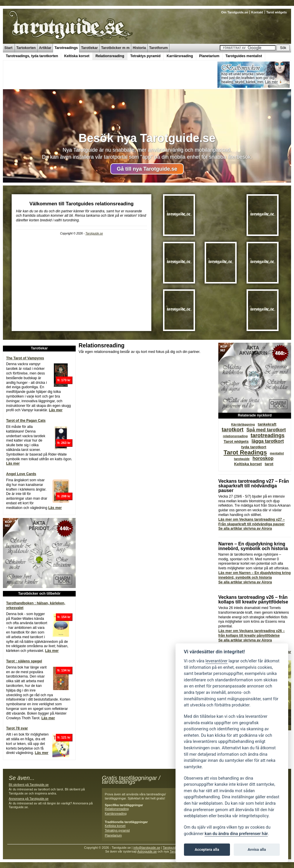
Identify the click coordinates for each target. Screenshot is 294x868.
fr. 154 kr (64, 617)
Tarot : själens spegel (24, 661)
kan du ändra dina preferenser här (236, 834)
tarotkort (232, 429)
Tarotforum (158, 48)
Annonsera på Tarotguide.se (29, 799)
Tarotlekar (89, 48)
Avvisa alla (257, 849)
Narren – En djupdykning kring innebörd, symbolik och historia (253, 546)
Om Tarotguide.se (235, 12)
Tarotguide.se (94, 233)
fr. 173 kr (64, 380)
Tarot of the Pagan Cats (26, 421)
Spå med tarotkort (266, 430)
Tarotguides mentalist (244, 56)
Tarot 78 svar (17, 728)
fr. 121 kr (64, 737)
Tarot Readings (245, 452)
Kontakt (257, 12)
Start (8, 48)
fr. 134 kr (64, 670)
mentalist (277, 453)
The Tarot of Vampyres (25, 358)
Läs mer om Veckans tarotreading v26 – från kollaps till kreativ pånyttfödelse (252, 633)
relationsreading (235, 436)
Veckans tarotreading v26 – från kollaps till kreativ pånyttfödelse (253, 600)
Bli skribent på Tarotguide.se (29, 785)
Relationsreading (110, 56)
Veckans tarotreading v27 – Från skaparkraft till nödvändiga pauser (254, 486)
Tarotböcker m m (115, 48)
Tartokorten (26, 48)
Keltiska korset (77, 56)
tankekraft (267, 424)
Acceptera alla (207, 849)
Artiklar (45, 48)
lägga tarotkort (268, 441)
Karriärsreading (180, 56)
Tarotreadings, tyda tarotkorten (32, 56)
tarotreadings (268, 435)
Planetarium (209, 56)
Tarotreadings (66, 48)
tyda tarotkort (254, 447)
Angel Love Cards (21, 474)
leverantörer (217, 661)
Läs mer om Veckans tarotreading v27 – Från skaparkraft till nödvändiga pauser (252, 522)
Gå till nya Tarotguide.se (147, 169)
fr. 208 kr (64, 496)
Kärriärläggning (243, 424)
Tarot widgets (277, 12)
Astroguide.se (147, 851)
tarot (269, 464)
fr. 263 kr (64, 443)
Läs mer (56, 410)
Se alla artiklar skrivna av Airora (245, 528)
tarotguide (242, 459)
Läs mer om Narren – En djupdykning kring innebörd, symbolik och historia (255, 575)
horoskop (263, 458)
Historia (139, 48)
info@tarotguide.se (147, 848)
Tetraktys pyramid (146, 56)
